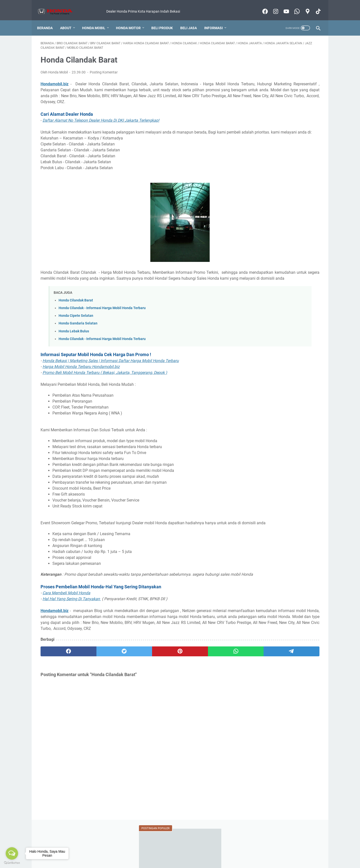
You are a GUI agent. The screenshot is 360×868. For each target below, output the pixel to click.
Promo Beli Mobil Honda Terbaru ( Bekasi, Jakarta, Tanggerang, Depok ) (105, 385)
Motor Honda (276, 850)
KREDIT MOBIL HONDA (266, 330)
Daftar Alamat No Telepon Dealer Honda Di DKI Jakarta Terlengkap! (101, 121)
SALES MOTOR (259, 357)
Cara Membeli (133, 850)
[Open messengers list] (12, 853)
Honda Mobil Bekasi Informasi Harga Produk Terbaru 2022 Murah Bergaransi (187, 860)
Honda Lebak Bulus (74, 344)
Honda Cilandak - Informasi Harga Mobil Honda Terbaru (102, 321)
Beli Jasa (192, 20)
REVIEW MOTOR (260, 348)
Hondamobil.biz (55, 79)
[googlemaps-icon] (304, 6)
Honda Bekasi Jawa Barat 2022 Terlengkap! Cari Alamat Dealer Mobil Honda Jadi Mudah (282, 93)
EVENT (297, 302)
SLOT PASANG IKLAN (293, 357)
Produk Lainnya (249, 850)
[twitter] (97, 682)
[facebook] (59, 682)
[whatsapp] (171, 682)
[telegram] (209, 682)
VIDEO (294, 366)
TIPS (280, 366)
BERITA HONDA (297, 284)
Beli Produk (166, 20)
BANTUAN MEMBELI (264, 284)
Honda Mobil (97, 20)
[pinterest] (134, 682)
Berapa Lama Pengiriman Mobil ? (279, 237)
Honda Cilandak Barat (76, 313)
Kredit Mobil (109, 850)
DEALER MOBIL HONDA (266, 293)
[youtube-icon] (282, 6)
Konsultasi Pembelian (196, 850)
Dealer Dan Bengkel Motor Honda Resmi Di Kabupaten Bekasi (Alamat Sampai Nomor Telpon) (281, 116)
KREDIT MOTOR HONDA (266, 339)
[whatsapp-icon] (293, 6)
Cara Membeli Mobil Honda (66, 618)
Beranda (48, 20)
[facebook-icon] (261, 6)
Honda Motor (132, 20)
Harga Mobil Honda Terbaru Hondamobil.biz (81, 379)
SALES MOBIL (290, 348)
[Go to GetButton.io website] (12, 863)
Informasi (217, 20)
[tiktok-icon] (314, 6)
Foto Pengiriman (161, 850)
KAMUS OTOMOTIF (263, 320)
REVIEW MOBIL (303, 339)
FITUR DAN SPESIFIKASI (266, 311)
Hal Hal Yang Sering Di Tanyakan (72, 624)
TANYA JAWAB (259, 366)
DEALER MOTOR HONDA (267, 302)
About (69, 20)
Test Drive (225, 850)
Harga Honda (84, 850)
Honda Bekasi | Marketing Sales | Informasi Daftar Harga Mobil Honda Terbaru (111, 374)
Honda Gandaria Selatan (78, 336)
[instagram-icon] (272, 6)
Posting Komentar (104, 67)
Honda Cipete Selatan (76, 329)
